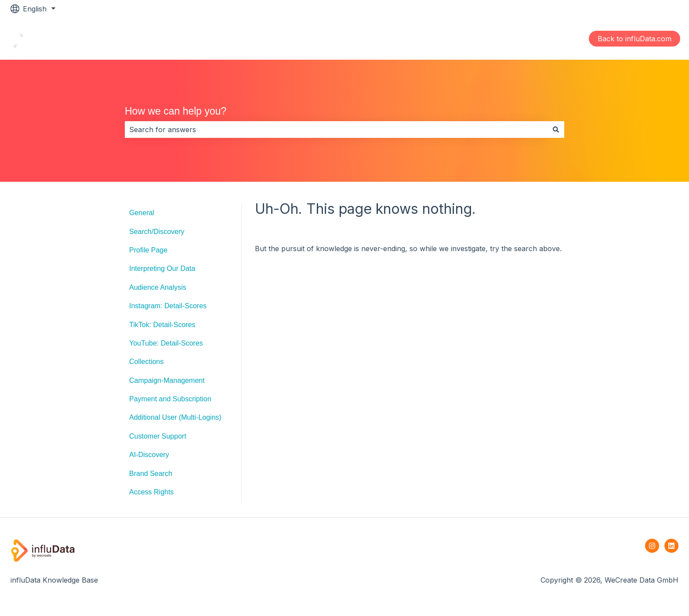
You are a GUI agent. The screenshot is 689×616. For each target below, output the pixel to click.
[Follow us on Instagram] (652, 546)
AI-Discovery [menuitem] (149, 455)
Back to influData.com (635, 39)
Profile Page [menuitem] (148, 250)
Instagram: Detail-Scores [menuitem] (168, 306)
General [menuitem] (142, 213)
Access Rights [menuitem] (151, 492)
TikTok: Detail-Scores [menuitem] (162, 325)
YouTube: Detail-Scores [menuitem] (166, 343)
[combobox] (336, 130)
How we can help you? (176, 111)
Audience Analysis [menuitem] (158, 287)
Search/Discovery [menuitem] (157, 232)
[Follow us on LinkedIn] (671, 546)
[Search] (556, 130)
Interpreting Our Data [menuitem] (162, 268)
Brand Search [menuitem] (151, 474)
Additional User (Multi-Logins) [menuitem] (175, 417)
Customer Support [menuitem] (158, 436)
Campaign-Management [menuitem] (167, 380)
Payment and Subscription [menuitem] (170, 399)
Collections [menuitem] (146, 362)
